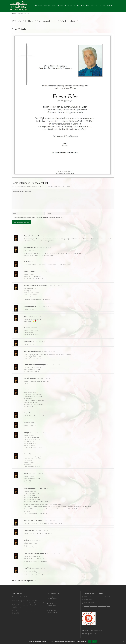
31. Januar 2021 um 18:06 (44, 307)
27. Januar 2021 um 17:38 (53, 489)
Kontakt (109, 6)
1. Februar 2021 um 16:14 (55, 285)
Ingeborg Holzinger (53, 597)
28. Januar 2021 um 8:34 (36, 473)
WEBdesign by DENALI (89, 634)
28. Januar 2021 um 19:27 (53, 365)
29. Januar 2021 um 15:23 (40, 342)
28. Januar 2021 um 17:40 (35, 390)
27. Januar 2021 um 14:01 (54, 554)
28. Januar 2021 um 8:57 (37, 433)
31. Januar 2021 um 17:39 (35, 316)
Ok (89, 641)
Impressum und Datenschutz (92, 630)
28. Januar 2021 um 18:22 (44, 378)
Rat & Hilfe (80, 6)
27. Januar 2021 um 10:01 (39, 568)
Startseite (39, 6)
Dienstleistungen (91, 6)
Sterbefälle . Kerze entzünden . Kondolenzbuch (59, 6)
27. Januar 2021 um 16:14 (37, 540)
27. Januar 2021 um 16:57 (50, 521)
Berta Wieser (51, 611)
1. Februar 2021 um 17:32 (42, 272)
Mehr (94, 641)
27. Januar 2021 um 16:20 (42, 530)
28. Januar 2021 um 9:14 (42, 423)
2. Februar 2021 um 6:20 (41, 262)
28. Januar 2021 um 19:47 (49, 351)
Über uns (102, 6)
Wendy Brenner (52, 604)
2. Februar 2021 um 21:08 (44, 248)
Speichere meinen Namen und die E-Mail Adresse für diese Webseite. (38, 217)
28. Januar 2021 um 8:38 (41, 454)
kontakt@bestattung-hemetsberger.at (97, 606)
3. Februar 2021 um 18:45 (46, 236)
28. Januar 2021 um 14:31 (40, 413)
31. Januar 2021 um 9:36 (44, 328)
